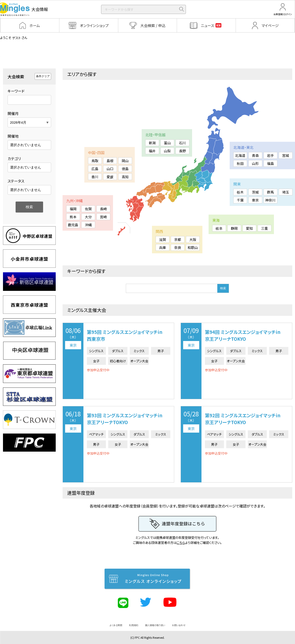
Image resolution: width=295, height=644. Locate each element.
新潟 (152, 143)
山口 (110, 169)
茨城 (255, 192)
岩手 (270, 155)
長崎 (103, 209)
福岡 (73, 209)
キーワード (16, 91)
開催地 (13, 136)
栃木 (240, 192)
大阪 (193, 239)
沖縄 (88, 225)
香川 (95, 177)
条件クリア (43, 76)
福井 (152, 151)
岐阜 (219, 228)
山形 (255, 163)
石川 (182, 143)
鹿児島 (73, 225)
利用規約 (134, 625)
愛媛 (110, 177)
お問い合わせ (179, 625)
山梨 (167, 151)
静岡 (234, 228)
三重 (265, 228)
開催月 (13, 113)
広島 (95, 169)
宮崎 (103, 217)
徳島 (125, 169)
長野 (182, 151)
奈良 (178, 247)
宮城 (286, 155)
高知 (125, 177)
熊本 (73, 217)
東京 (255, 200)
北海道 (240, 155)
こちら (181, 543)
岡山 (125, 161)
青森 (255, 155)
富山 (167, 143)
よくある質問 (116, 625)
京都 (178, 239)
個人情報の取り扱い (155, 625)
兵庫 (163, 247)
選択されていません (26, 145)
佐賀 (88, 209)
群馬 (270, 192)
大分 (88, 217)
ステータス (16, 181)
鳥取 (95, 161)
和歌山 (193, 247)
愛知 (249, 228)
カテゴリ (14, 158)
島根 (110, 161)
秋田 (240, 163)
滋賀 (163, 239)
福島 (270, 163)
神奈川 (270, 200)
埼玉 (286, 192)
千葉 (240, 200)
